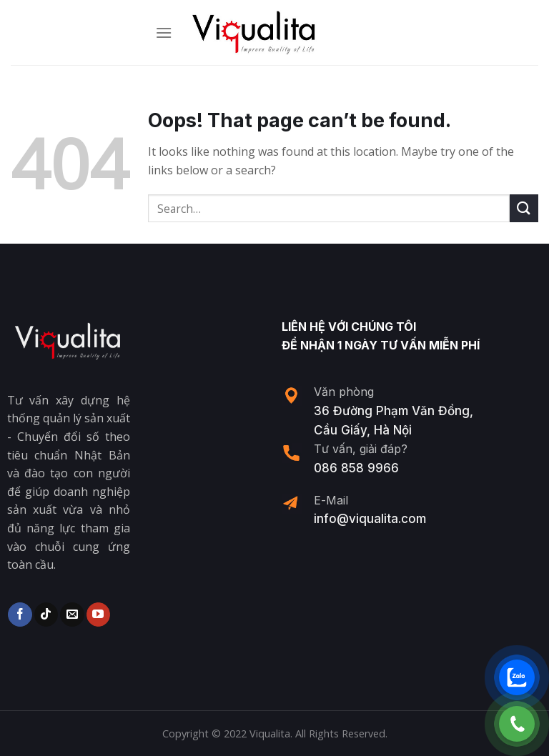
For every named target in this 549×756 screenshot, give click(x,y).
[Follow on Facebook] (20, 615)
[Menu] (164, 33)
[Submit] (524, 208)
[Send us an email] (72, 615)
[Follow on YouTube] (98, 615)
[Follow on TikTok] (46, 615)
